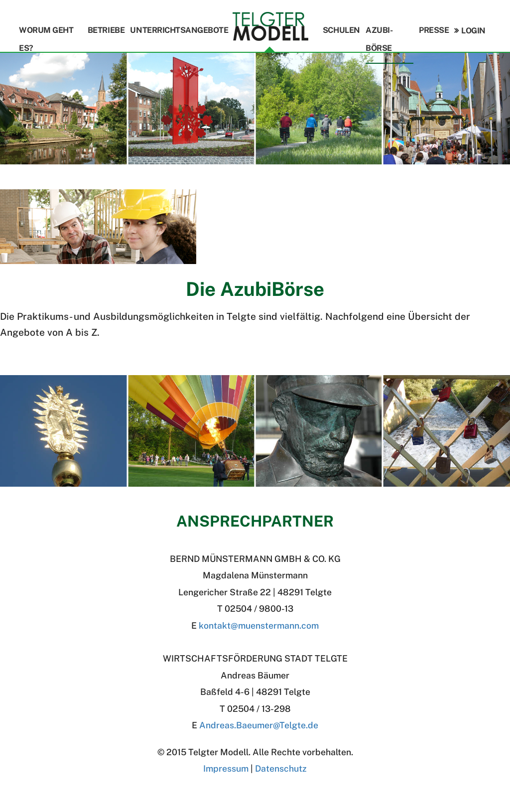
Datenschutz (281, 768)
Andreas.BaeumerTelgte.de (259, 725)
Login (473, 31)
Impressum (226, 768)
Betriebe (106, 30)
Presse (434, 30)
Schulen (341, 30)
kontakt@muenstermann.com (259, 625)
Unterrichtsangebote (179, 30)
